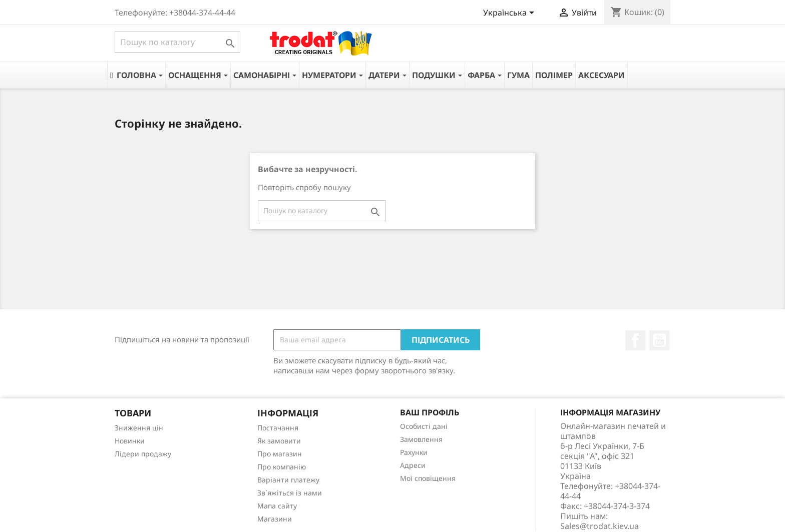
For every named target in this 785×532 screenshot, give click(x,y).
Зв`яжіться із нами (290, 493)
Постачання (278, 428)
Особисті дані (424, 426)
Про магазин (280, 454)
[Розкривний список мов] (510, 14)
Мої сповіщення (428, 478)
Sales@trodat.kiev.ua (600, 526)
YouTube (659, 340)
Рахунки (414, 452)
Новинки (130, 441)
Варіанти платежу (288, 480)
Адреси (413, 465)
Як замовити (279, 441)
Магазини (275, 519)
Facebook (635, 340)
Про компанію (282, 467)
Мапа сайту (277, 506)
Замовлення (421, 439)
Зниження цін (139, 428)
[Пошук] (177, 42)
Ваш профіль (430, 412)
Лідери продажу (143, 454)
